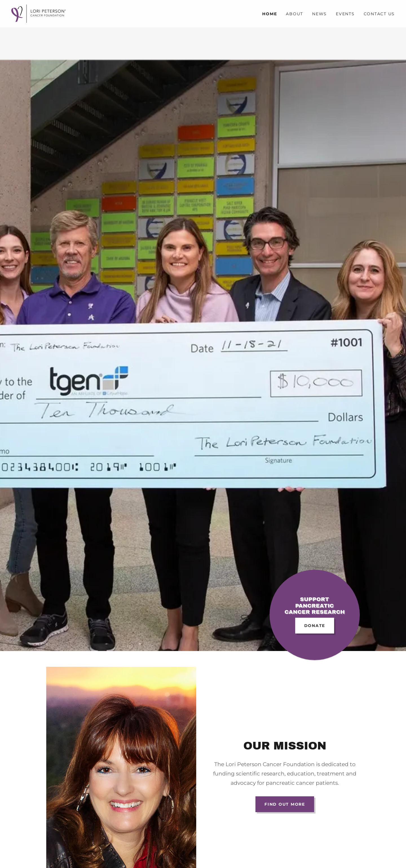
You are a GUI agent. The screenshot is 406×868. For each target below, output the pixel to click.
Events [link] (345, 14)
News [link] (319, 14)
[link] (38, 13)
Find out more (285, 804)
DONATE (315, 626)
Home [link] (270, 14)
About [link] (294, 14)
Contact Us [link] (379, 14)
